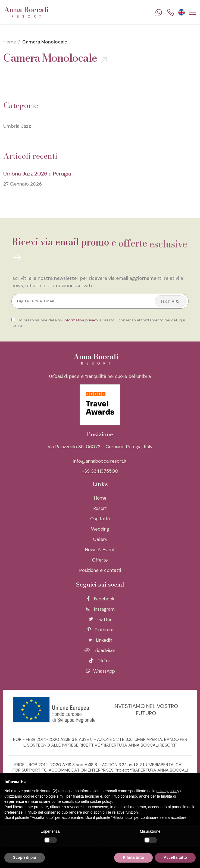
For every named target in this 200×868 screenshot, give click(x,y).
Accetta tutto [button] (175, 857)
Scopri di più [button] (25, 857)
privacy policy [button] (168, 791)
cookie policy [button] (101, 801)
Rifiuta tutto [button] (134, 857)
